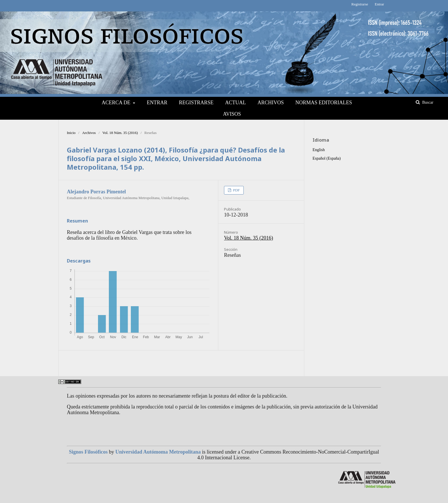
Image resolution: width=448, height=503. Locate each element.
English (319, 150)
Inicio (71, 133)
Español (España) (327, 158)
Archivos (271, 103)
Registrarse (196, 103)
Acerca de (117, 103)
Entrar (157, 103)
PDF (236, 190)
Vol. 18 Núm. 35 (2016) (120, 133)
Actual (236, 103)
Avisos (232, 114)
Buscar (427, 102)
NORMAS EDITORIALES (324, 103)
